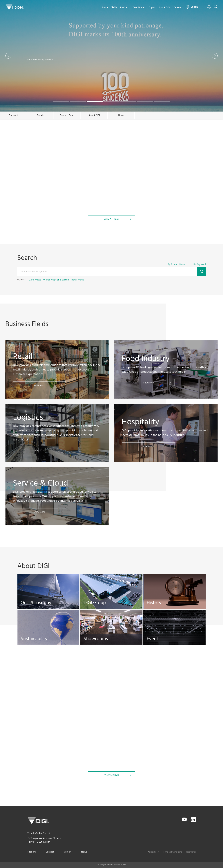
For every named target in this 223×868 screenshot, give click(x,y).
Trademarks (191, 852)
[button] (8, 56)
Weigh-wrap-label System (56, 280)
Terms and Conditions (172, 852)
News (84, 852)
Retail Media (78, 280)
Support (32, 852)
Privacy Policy (153, 852)
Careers (68, 852)
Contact (50, 852)
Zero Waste (35, 280)
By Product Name (176, 264)
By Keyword (200, 264)
